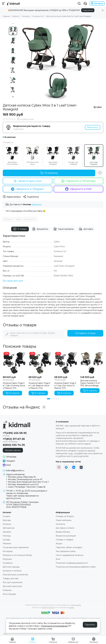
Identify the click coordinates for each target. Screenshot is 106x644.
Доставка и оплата (65, 528)
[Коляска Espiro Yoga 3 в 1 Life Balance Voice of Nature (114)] (40, 363)
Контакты (60, 524)
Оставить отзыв (85, 333)
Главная (6, 16)
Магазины (97, 3)
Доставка (86, 229)
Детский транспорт (12, 586)
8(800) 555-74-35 (14, 445)
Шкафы (6, 540)
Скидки (6, 516)
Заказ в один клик (28, 181)
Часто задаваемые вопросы (70, 555)
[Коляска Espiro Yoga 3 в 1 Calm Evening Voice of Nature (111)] (14, 363)
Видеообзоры (63, 532)
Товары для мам (11, 578)
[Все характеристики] (13, 281)
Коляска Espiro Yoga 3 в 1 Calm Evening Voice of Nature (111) (14, 386)
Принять (90, 625)
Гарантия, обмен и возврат (69, 547)
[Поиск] (79, 3)
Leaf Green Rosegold (94, 156)
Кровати (7, 532)
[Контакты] (85, 3)
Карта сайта (76, 605)
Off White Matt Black (33, 156)
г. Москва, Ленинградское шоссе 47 (24, 479)
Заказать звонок (13, 450)
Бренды (7, 520)
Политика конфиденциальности (72, 563)
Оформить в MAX (79, 189)
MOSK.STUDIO (48, 607)
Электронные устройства (15, 575)
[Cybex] (98, 107)
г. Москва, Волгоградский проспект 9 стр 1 (27, 482)
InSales (71, 607)
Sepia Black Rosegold (53, 156)
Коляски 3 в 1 (38, 16)
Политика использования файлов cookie (76, 567)
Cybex (18, 219)
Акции (59, 544)
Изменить (37, 205)
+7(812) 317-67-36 (14, 439)
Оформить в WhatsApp (78, 181)
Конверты (8, 563)
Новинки (7, 590)
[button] (13, 23)
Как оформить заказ (66, 551)
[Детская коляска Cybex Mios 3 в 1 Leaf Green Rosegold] (58, 61)
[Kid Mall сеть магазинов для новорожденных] (13, 3)
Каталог (16, 16)
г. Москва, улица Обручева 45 (21, 477)
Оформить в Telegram (28, 189)
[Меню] (3, 3)
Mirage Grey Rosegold (73, 156)
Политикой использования (54, 626)
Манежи (7, 544)
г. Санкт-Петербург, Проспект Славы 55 (26, 487)
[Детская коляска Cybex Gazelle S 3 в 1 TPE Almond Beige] (92, 363)
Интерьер (8, 551)
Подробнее (88, 10)
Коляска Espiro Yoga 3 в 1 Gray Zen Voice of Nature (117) (65, 386)
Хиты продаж (9, 594)
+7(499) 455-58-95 (15, 433)
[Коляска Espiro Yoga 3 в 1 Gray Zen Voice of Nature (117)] (66, 363)
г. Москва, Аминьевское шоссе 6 (22, 484)
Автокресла (9, 528)
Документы (40, 229)
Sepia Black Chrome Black (12, 156)
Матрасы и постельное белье (17, 555)
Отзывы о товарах (65, 540)
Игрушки (7, 559)
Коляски (26, 16)
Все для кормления (12, 582)
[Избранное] (100, 173)
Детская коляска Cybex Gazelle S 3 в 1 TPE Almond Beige (90, 383)
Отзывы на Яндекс (24, 407)
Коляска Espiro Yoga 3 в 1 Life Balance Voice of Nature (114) (39, 386)
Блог (58, 559)
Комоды (7, 536)
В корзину (49, 173)
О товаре (20, 229)
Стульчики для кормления (16, 547)
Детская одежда (11, 567)
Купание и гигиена (12, 571)
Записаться (93, 127)
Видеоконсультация (66, 536)
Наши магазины (64, 229)
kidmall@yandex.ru (15, 471)
